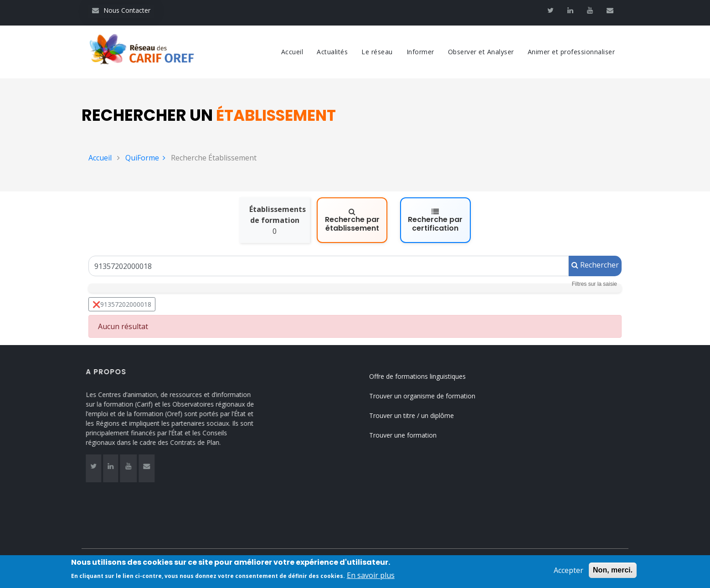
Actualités (332, 52)
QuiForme (145, 158)
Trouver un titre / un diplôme (420, 415)
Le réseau (377, 52)
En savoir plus (371, 577)
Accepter (569, 572)
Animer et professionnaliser (571, 52)
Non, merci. (613, 571)
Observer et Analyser (481, 52)
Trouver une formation (412, 435)
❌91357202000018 (122, 304)
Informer (420, 52)
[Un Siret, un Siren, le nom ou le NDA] (329, 266)
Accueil (292, 52)
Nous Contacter (121, 10)
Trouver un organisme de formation (431, 396)
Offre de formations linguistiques (426, 376)
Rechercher (595, 265)
